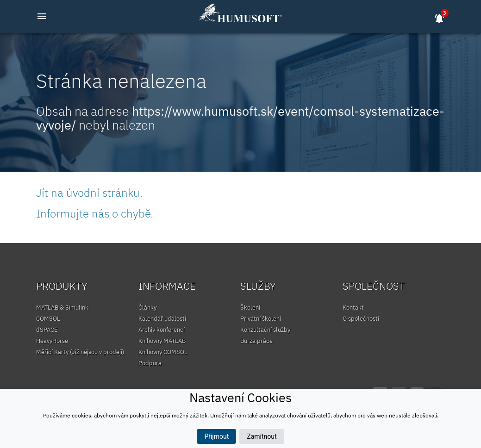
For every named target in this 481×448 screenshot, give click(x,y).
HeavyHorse (52, 341)
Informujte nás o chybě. (95, 213)
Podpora (150, 363)
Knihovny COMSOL (163, 352)
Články (147, 308)
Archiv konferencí (162, 330)
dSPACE (47, 330)
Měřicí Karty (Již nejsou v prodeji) (80, 352)
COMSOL (48, 319)
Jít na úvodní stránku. (89, 193)
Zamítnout (262, 436)
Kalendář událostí (162, 319)
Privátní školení (261, 319)
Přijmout (216, 436)
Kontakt (353, 308)
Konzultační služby (265, 330)
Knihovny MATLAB (162, 341)
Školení (250, 308)
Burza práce (256, 341)
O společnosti (361, 319)
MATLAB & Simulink (62, 308)
